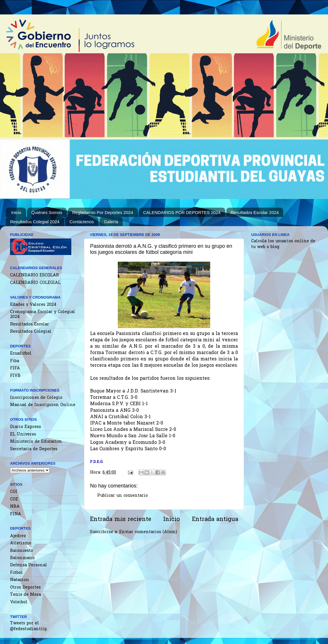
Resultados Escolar (30, 324)
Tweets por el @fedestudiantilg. (29, 626)
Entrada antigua (215, 520)
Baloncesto (22, 551)
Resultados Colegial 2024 (35, 222)
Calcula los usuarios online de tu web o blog (283, 244)
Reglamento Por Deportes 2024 (103, 212)
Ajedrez (18, 536)
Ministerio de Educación (36, 442)
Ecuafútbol (21, 354)
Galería (111, 222)
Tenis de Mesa (26, 595)
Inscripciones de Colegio (36, 398)
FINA (16, 514)
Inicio (16, 212)
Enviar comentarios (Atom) (148, 532)
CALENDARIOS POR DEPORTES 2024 (182, 212)
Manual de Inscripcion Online (43, 405)
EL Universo (23, 434)
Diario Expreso (26, 427)
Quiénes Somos (47, 212)
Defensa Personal (29, 565)
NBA (15, 507)
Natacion (20, 580)
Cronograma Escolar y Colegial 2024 (43, 314)
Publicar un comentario (123, 496)
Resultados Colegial (31, 332)
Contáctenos (82, 222)
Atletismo (21, 543)
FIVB (15, 376)
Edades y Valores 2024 (33, 305)
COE (14, 499)
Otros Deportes (25, 588)
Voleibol (19, 602)
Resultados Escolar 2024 (255, 212)
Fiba (15, 361)
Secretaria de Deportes (34, 449)
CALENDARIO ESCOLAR (35, 275)
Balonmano (22, 558)
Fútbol (16, 573)
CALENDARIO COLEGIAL (35, 283)
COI (14, 492)
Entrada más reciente (121, 520)
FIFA (15, 368)
